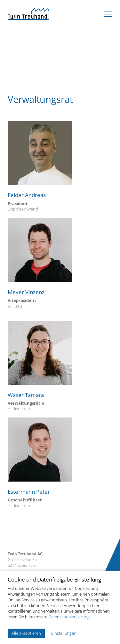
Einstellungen (64, 633)
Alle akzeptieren (26, 633)
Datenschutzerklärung (69, 617)
